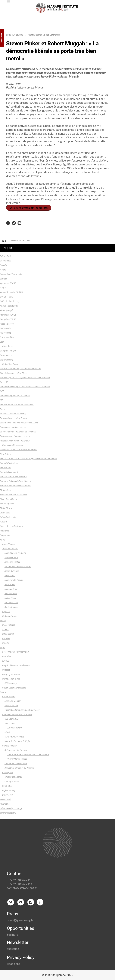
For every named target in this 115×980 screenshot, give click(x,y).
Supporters (5, 535)
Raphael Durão (11, 594)
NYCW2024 (10, 723)
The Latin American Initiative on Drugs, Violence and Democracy (29, 459)
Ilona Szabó (10, 575)
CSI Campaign (11, 683)
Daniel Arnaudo (11, 607)
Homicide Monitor (13, 701)
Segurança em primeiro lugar (13, 427)
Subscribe (13, 949)
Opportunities (6, 355)
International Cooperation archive (17, 714)
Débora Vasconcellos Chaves (18, 566)
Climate (3, 279)
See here (13, 935)
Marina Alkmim (11, 589)
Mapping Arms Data (11, 674)
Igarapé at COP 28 (8, 315)
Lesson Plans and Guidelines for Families (18, 450)
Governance (5, 261)
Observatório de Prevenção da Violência (18, 432)
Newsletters (5, 454)
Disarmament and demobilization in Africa (19, 423)
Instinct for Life (11, 705)
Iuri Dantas (5, 804)
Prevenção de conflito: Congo (13, 418)
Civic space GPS (12, 781)
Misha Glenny (6, 508)
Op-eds (46, 35)
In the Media (5, 328)
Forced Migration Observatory (16, 652)
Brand (3, 409)
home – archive (7, 337)
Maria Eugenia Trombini (15, 553)
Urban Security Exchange (11, 808)
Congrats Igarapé (8, 351)
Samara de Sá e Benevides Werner (15, 486)
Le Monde (37, 88)
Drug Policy (7, 795)
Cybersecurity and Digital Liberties (15, 396)
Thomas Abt (5, 468)
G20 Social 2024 (12, 719)
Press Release (9, 625)
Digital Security (7, 360)
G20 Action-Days (14, 728)
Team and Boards (10, 549)
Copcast (6, 670)
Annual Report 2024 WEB (11, 292)
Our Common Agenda (14, 737)
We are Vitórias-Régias (17, 759)
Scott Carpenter (7, 504)
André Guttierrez (12, 571)
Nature (3, 270)
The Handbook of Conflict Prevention (17, 405)
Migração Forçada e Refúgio (17, 741)
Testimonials (6, 799)
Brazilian (6, 638)
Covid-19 (4, 382)
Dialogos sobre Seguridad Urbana (15, 436)
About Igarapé (6, 310)
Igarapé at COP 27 (8, 319)
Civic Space (7, 772)
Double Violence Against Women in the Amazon (28, 754)
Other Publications (8, 813)
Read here (13, 964)
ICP (2, 400)
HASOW (4, 522)
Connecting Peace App (13, 445)
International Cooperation (12, 274)
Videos (5, 629)
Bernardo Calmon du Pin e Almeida (16, 481)
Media (3, 621)
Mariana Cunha (11, 557)
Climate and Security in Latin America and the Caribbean (25, 387)
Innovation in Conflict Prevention (15, 441)
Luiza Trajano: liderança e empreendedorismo (20, 369)
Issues (3, 692)
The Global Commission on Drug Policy (22, 710)
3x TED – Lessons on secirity (13, 414)
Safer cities (55, 35)
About (3, 540)
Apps (2, 647)
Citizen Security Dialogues (11, 526)
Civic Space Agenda (13, 777)
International (36, 35)
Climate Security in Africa (16, 763)
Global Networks (10, 616)
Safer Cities (7, 786)
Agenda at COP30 (8, 283)
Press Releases (7, 324)
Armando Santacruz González (13, 495)
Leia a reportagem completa (29, 208)
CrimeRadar (8, 346)
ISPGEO (6, 661)
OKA (2, 391)
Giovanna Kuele (11, 603)
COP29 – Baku (7, 297)
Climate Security (9, 746)
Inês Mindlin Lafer (8, 517)
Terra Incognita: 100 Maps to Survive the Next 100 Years (25, 378)
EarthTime (7, 656)
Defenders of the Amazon (16, 750)
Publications (6, 333)
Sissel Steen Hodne (9, 499)
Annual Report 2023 (9, 306)
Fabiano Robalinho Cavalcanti (13, 477)
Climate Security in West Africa (14, 373)
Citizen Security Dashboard (14, 688)
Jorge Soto (5, 513)
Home (3, 288)
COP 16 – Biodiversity (10, 301)
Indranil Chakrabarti (9, 472)
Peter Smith (10, 585)
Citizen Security (9, 697)
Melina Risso (6, 490)
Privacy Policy (6, 256)
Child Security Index (11, 679)
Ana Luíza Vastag (12, 562)
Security (4, 265)
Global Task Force (10, 364)
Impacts (6, 612)
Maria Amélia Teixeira (14, 580)
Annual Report (9, 544)
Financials (5, 531)
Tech (2, 342)
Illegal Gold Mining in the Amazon (19, 768)
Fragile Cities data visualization (16, 665)
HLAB (7, 732)
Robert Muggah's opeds (21, 240)
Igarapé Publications (9, 463)
